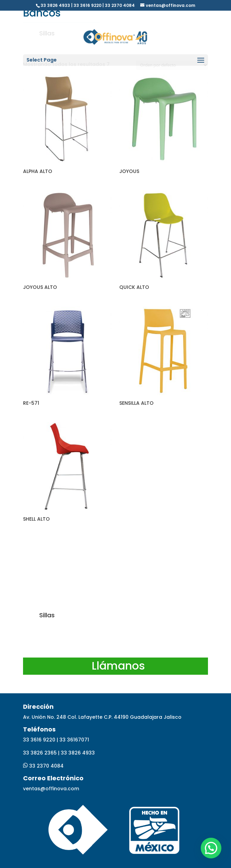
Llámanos (118, 666)
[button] (211, 848)
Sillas (47, 615)
